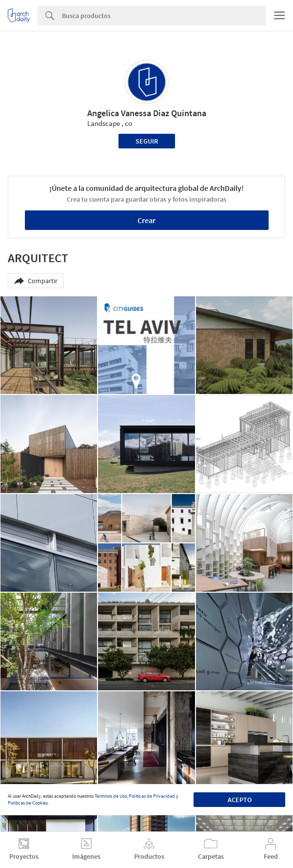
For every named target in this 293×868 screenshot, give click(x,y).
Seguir (147, 141)
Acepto (240, 800)
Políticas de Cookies (28, 803)
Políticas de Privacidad (152, 796)
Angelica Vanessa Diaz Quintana (147, 113)
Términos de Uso (111, 796)
